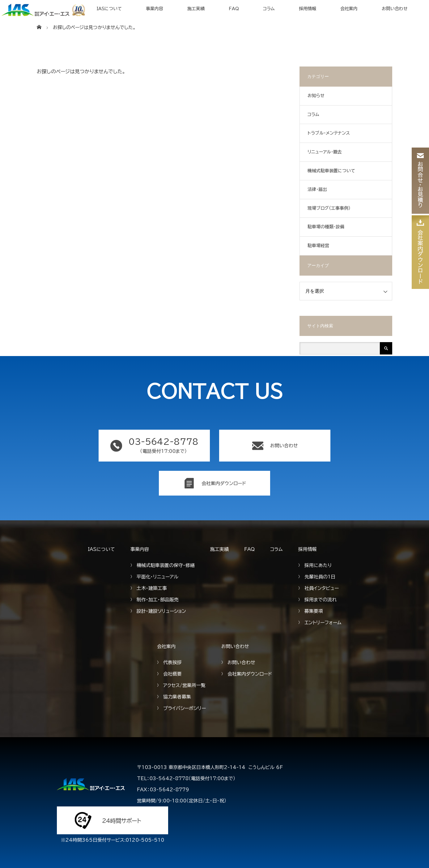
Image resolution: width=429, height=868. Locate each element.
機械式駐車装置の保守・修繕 (166, 565)
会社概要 (172, 674)
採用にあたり (318, 565)
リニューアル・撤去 (325, 152)
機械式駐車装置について (331, 171)
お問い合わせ (395, 9)
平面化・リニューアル (157, 577)
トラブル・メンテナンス (329, 133)
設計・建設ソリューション (161, 611)
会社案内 (349, 9)
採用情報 (308, 9)
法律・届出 (317, 189)
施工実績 (196, 9)
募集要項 (314, 611)
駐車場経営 (318, 246)
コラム (269, 9)
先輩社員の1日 (320, 577)
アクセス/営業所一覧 (184, 685)
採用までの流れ (321, 600)
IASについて (109, 9)
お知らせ (316, 96)
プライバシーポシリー (185, 708)
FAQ (234, 9)
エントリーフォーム (323, 623)
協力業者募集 (177, 697)
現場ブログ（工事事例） (329, 208)
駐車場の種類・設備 (326, 227)
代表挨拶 (172, 662)
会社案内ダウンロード (250, 674)
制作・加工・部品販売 (158, 600)
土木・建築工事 (152, 588)
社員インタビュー (322, 588)
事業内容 (155, 9)
